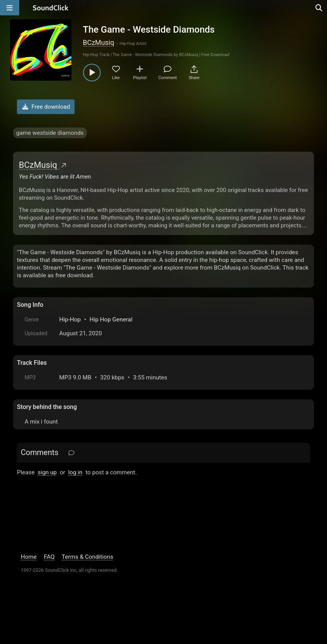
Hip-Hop (70, 320)
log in (75, 472)
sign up (47, 472)
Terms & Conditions (88, 557)
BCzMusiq (99, 42)
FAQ (49, 557)
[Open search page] (319, 8)
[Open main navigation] (10, 8)
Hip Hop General (111, 320)
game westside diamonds (50, 133)
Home (29, 557)
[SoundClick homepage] (51, 8)
